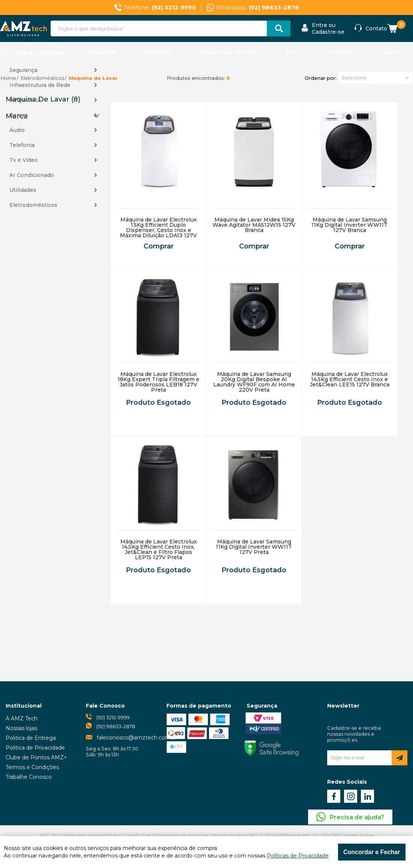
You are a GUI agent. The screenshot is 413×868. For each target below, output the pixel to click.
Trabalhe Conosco (29, 777)
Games (390, 52)
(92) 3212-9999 (113, 717)
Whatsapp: (257, 7)
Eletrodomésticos (42, 78)
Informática (101, 52)
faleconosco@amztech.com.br (137, 738)
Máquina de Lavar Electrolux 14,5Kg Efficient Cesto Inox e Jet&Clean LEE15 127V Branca (350, 379)
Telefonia (340, 52)
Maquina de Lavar (93, 78)
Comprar (159, 246)
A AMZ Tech (22, 718)
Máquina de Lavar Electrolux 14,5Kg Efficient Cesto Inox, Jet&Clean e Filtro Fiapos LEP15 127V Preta (159, 549)
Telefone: (160, 7)
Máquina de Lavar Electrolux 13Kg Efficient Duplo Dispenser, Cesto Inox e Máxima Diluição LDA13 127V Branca (158, 230)
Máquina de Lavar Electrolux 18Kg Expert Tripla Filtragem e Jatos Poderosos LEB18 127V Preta (159, 382)
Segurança (157, 52)
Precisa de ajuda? (357, 817)
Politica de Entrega (31, 738)
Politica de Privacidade (35, 748)
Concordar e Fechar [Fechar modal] (372, 852)
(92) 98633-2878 (116, 726)
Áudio (293, 52)
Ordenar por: (321, 78)
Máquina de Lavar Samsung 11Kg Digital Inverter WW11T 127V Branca (349, 225)
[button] (376, 78)
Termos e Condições (32, 767)
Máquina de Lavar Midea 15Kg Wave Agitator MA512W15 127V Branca (254, 225)
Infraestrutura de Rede (228, 52)
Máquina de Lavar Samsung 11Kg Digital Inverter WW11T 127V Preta (254, 547)
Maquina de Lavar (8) (43, 99)
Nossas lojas (21, 728)
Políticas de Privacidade (298, 856)
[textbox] (171, 28)
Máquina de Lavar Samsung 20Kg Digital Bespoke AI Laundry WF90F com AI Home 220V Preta (254, 382)
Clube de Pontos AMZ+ (36, 757)
